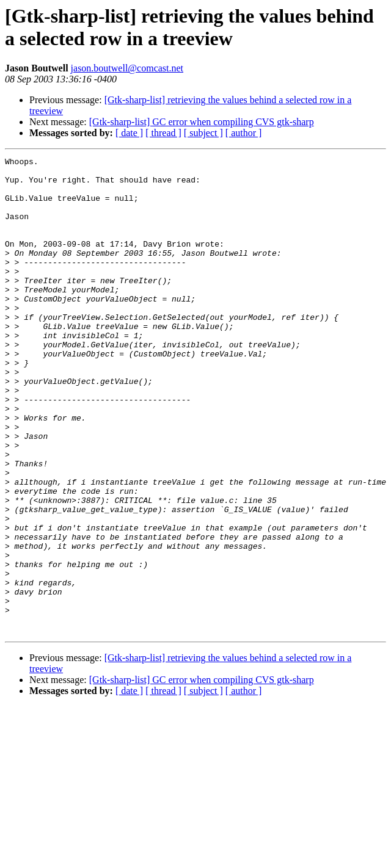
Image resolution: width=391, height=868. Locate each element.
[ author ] (244, 133)
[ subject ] (203, 133)
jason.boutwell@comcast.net (127, 68)
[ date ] (129, 133)
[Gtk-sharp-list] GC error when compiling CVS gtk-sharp (202, 122)
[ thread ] (163, 133)
